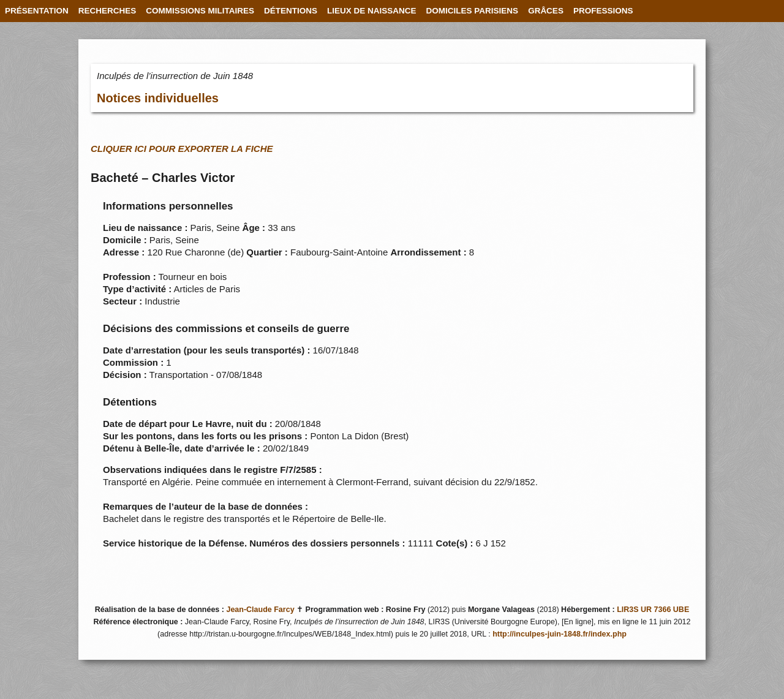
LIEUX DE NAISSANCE (372, 11)
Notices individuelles (158, 98)
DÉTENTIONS (291, 11)
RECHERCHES (107, 11)
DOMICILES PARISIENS (473, 11)
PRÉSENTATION (37, 11)
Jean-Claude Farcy (260, 610)
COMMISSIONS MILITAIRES (200, 11)
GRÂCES (546, 11)
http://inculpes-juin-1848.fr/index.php (560, 634)
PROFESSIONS (603, 11)
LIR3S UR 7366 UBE (653, 610)
